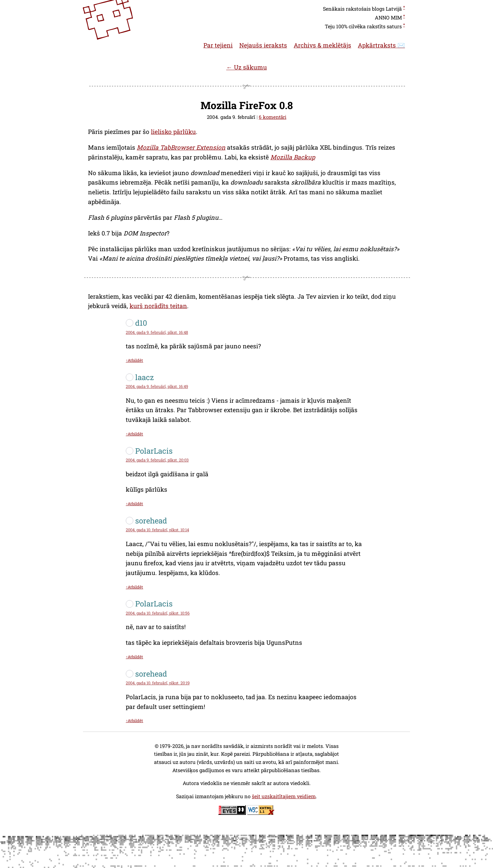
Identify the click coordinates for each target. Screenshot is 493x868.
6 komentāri (273, 117)
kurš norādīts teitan (158, 306)
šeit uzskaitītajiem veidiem (284, 796)
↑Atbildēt (134, 360)
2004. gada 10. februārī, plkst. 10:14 (157, 530)
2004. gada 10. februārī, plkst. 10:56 (158, 613)
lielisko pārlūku (173, 132)
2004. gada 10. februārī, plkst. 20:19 (158, 683)
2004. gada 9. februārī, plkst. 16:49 (157, 386)
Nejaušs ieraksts (263, 45)
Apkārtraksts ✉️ (381, 45)
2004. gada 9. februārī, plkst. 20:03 (157, 460)
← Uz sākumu (246, 67)
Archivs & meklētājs (322, 45)
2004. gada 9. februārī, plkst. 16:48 (157, 332)
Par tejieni (218, 45)
